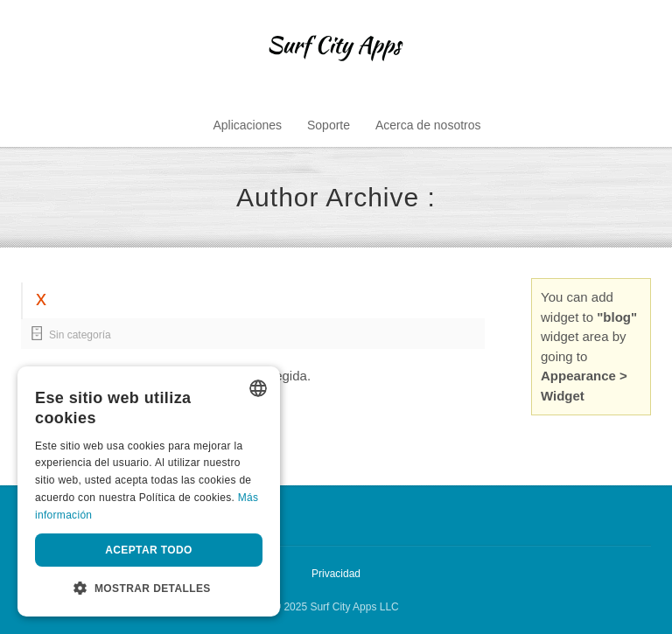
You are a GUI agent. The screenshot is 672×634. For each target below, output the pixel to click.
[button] (149, 589)
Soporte (329, 125)
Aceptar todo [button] (149, 550)
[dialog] (149, 491)
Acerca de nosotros (428, 125)
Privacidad (336, 574)
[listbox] (258, 388)
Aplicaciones (247, 125)
